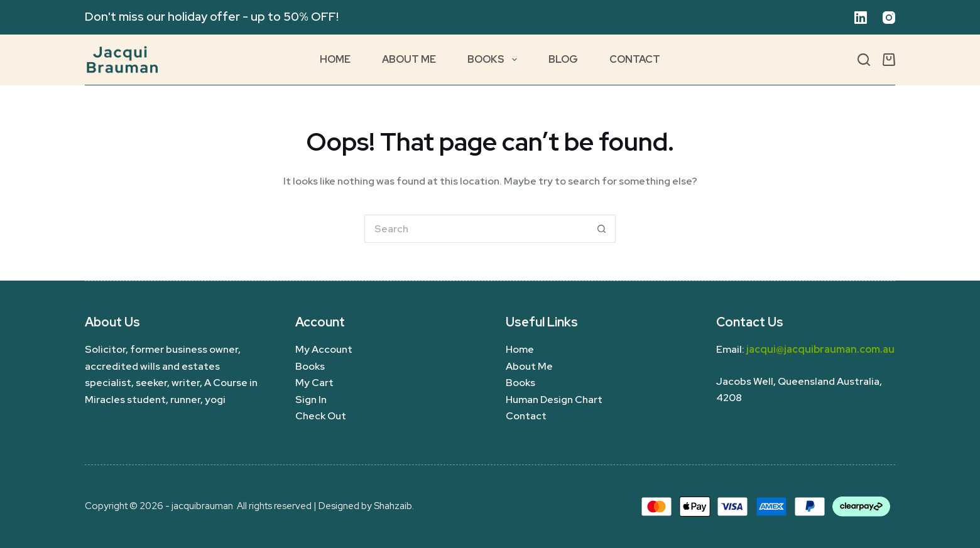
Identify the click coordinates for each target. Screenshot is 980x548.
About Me (409, 59)
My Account (324, 349)
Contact (635, 59)
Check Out (321, 416)
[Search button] (602, 229)
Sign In (311, 400)
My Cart (314, 383)
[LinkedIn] (861, 18)
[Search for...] (476, 229)
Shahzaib (393, 506)
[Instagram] (889, 18)
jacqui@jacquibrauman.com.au (820, 349)
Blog (563, 59)
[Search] (864, 60)
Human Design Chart (554, 400)
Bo (512, 383)
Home (335, 59)
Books (494, 60)
